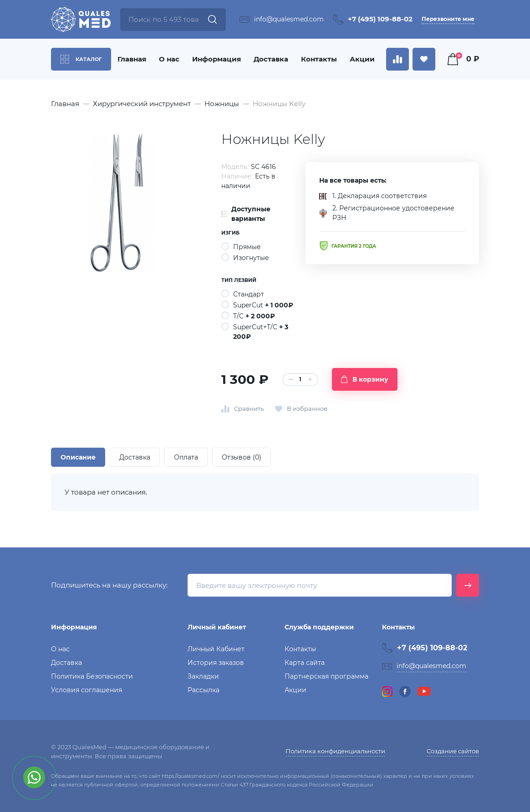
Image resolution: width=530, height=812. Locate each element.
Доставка (271, 59)
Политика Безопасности (92, 676)
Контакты (319, 59)
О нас (169, 59)
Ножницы (222, 104)
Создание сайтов (453, 751)
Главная (132, 59)
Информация (217, 59)
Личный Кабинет (216, 649)
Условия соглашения (87, 690)
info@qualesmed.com (289, 19)
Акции (362, 59)
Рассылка (204, 690)
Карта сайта (305, 663)
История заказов (216, 663)
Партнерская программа (326, 676)
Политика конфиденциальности (335, 751)
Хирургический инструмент (142, 104)
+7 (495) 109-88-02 (380, 19)
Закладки (203, 676)
